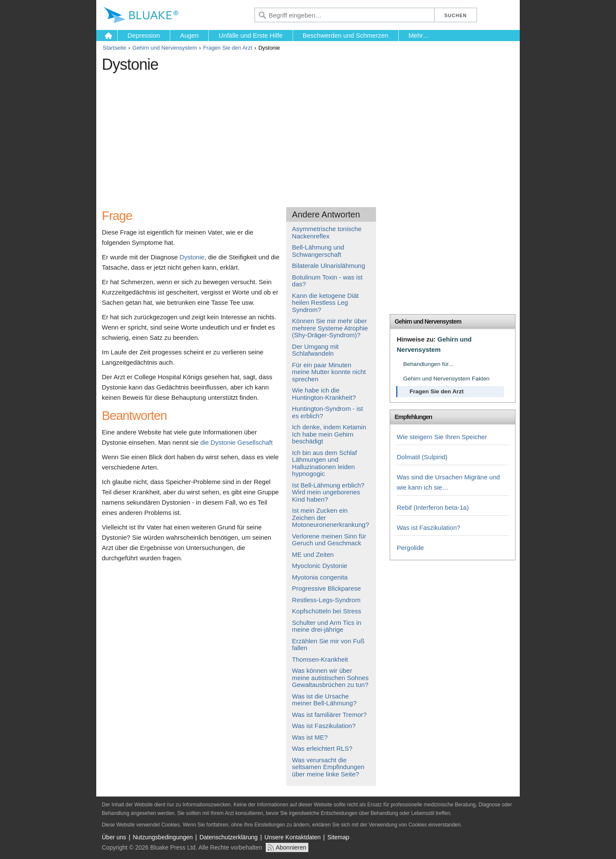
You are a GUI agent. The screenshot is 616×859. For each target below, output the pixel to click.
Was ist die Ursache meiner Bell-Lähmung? (324, 700)
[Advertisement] (258, 137)
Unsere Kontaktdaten (293, 837)
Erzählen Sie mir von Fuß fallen (328, 645)
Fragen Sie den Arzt (228, 48)
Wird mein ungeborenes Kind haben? (326, 496)
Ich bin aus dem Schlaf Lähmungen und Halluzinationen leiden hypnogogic (325, 463)
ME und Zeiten (313, 554)
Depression (144, 35)
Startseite (114, 48)
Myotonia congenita (320, 577)
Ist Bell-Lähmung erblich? (328, 485)
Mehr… (419, 35)
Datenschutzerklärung (228, 837)
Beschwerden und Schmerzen (346, 35)
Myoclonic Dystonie (320, 566)
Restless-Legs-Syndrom (326, 600)
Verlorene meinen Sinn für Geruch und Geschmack (329, 540)
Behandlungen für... (428, 364)
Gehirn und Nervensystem (164, 48)
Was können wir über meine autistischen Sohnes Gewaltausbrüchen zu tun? (330, 678)
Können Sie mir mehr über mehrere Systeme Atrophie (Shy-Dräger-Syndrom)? (330, 328)
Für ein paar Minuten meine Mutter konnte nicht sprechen (329, 372)
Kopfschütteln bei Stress (327, 611)
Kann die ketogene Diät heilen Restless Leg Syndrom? (326, 303)
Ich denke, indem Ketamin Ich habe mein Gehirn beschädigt (329, 434)
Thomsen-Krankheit (320, 659)
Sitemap (338, 837)
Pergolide (410, 548)
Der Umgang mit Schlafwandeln (315, 350)
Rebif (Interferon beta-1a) (432, 507)
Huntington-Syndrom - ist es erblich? (328, 412)
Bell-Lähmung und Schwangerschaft (318, 251)
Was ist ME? (310, 737)
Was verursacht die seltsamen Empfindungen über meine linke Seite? (328, 767)
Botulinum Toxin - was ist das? (327, 281)
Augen (189, 35)
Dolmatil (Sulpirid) (422, 457)
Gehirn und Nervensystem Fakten (446, 379)
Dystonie (192, 257)
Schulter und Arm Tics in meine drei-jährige (327, 626)
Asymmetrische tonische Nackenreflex (327, 232)
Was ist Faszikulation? (324, 726)
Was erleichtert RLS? (322, 748)
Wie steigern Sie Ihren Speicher (442, 437)
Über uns (114, 837)
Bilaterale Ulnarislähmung (329, 266)
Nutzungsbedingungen (163, 837)
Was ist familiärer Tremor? (329, 715)
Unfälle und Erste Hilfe (250, 35)
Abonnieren (291, 847)
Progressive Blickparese (327, 588)
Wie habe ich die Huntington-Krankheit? (324, 394)
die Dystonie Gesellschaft (236, 442)
